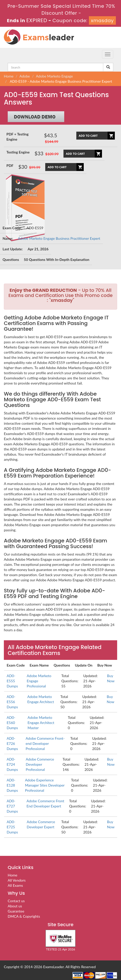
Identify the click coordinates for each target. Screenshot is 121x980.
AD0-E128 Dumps (12, 785)
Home (9, 76)
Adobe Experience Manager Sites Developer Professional (45, 785)
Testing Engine (18, 152)
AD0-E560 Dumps (12, 723)
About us (15, 906)
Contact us (16, 901)
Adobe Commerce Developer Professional (40, 764)
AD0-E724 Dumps (12, 764)
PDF (10, 165)
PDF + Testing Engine (17, 137)
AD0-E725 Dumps (12, 827)
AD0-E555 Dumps (12, 681)
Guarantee (16, 911)
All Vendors (17, 880)
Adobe (25, 76)
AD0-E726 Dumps (12, 743)
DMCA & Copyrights (24, 916)
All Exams (15, 885)
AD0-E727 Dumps (12, 806)
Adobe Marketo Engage (54, 76)
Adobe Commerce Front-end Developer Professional (45, 743)
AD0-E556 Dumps (12, 702)
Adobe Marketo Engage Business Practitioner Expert (59, 238)
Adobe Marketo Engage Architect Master (41, 723)
